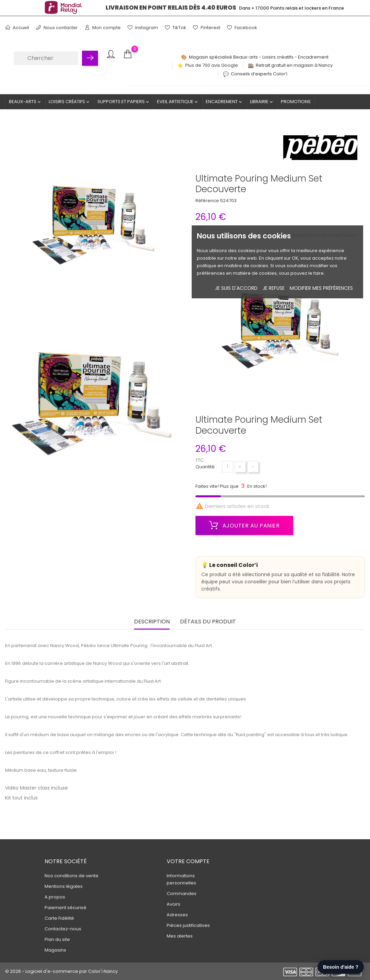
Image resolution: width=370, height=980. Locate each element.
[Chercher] (46, 58)
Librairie (262, 102)
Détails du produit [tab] (208, 622)
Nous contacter (57, 28)
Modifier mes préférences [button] (321, 288)
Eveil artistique (178, 102)
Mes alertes (180, 936)
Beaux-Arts (25, 102)
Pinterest (207, 28)
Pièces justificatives (188, 925)
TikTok (176, 28)
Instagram (143, 28)
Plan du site (57, 939)
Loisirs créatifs (70, 102)
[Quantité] (228, 467)
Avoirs (174, 904)
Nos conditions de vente (71, 876)
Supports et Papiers (124, 102)
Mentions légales (64, 886)
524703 (228, 201)
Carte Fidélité (59, 918)
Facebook (242, 28)
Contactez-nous (63, 929)
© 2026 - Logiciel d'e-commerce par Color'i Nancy (61, 971)
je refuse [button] (274, 288)
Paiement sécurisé (65, 908)
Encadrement (224, 102)
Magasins (55, 950)
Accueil (17, 28)
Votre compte (188, 861)
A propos (55, 897)
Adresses (177, 915)
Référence (207, 201)
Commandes (182, 894)
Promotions (296, 102)
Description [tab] (152, 622)
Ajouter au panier (244, 525)
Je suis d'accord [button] (236, 288)
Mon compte (103, 28)
